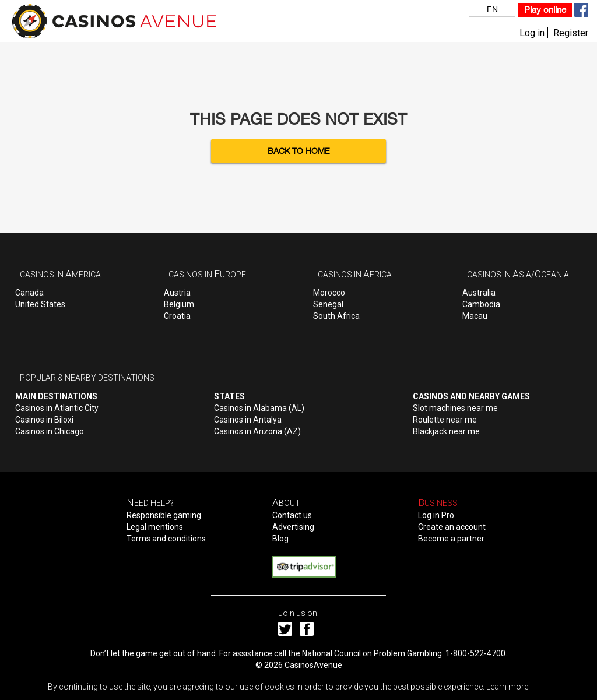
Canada (29, 293)
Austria (177, 293)
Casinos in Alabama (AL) (259, 408)
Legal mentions (155, 527)
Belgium (179, 304)
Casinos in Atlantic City (57, 408)
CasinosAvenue (313, 665)
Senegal (328, 304)
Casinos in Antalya (248, 420)
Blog (280, 539)
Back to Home (299, 151)
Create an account (452, 527)
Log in (532, 33)
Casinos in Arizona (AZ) (257, 431)
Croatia (177, 316)
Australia (479, 293)
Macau (475, 316)
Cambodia (481, 304)
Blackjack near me (446, 431)
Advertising (293, 527)
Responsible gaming (164, 515)
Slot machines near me (455, 408)
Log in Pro (436, 515)
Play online (545, 10)
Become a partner (451, 539)
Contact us (292, 515)
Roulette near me (445, 420)
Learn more (507, 687)
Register (571, 33)
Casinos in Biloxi (44, 420)
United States (40, 304)
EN (492, 9)
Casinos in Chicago (50, 431)
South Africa (336, 316)
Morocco (329, 293)
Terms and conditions (166, 539)
